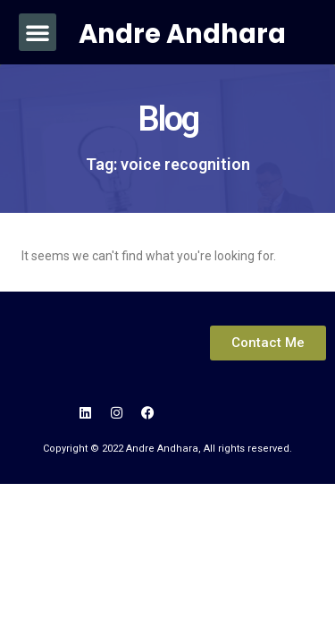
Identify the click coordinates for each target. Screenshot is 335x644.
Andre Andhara (182, 34)
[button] (38, 32)
